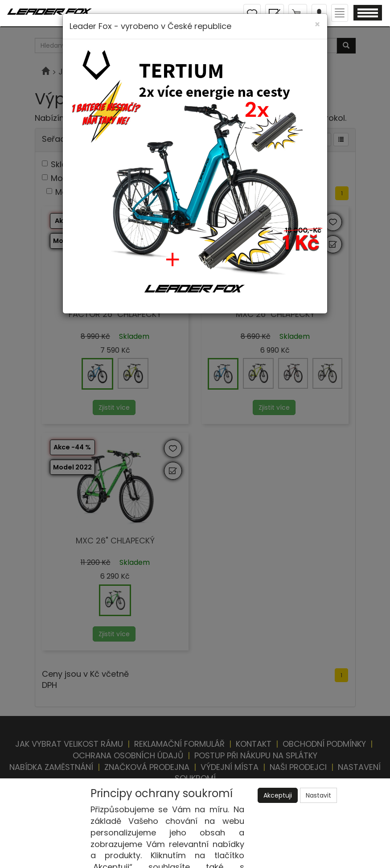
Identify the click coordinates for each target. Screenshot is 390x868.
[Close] (317, 24)
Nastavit (318, 795)
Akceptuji (278, 795)
